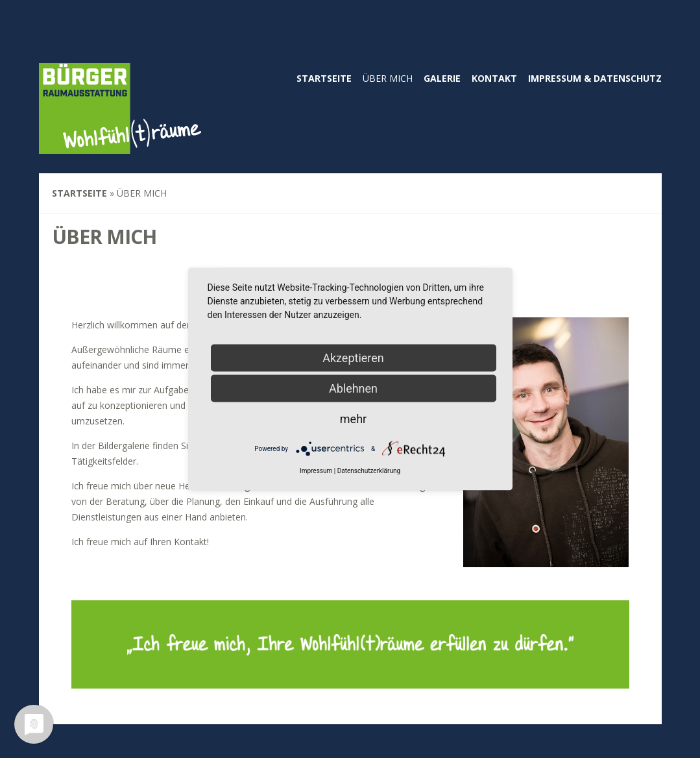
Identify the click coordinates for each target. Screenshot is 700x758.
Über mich (388, 78)
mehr (353, 419)
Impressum (316, 471)
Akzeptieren (353, 358)
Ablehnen (353, 388)
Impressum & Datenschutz (595, 78)
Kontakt (494, 78)
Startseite (324, 78)
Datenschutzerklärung (369, 471)
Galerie (442, 78)
